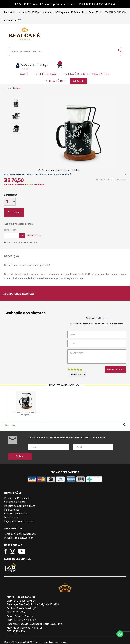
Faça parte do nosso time (19, 521)
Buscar (125, 425)
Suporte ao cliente (15, 502)
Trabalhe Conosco (115, 12)
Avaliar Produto (115, 369)
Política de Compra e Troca (20, 506)
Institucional (12, 517)
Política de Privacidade (17, 498)
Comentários (97, 356)
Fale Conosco (12, 510)
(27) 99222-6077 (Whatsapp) (20, 534)
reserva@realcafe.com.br (19, 538)
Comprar (14, 212)
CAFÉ (24, 74)
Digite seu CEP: (10, 230)
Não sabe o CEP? (34, 235)
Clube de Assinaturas (16, 514)
